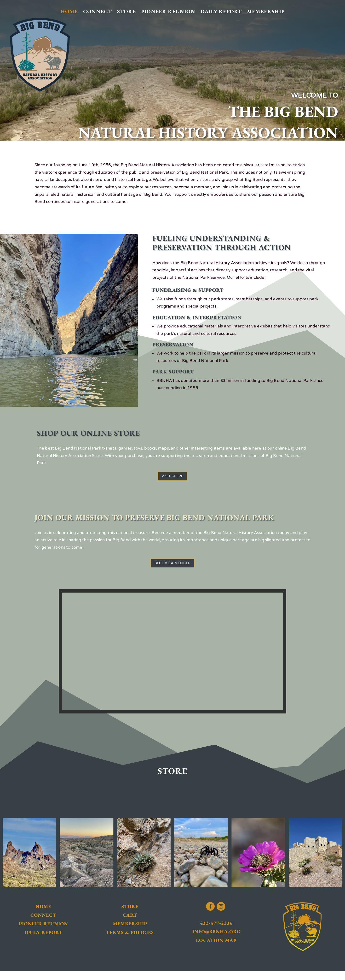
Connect (98, 12)
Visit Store (172, 478)
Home (69, 12)
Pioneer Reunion (168, 12)
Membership (266, 12)
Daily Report (221, 12)
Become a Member (173, 570)
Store (126, 12)
